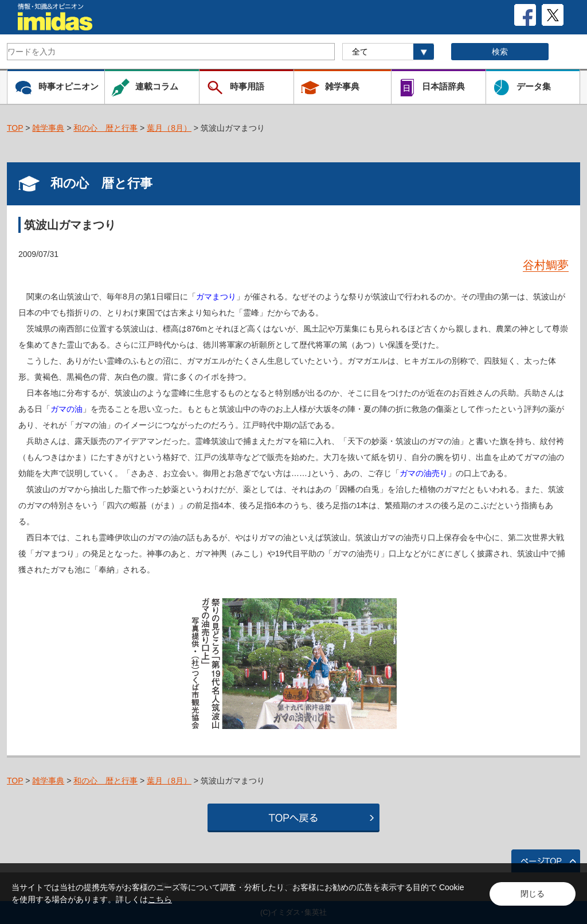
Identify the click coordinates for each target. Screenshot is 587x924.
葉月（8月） (169, 128)
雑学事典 (48, 128)
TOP (15, 128)
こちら (160, 899)
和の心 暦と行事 (105, 128)
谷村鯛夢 (546, 265)
